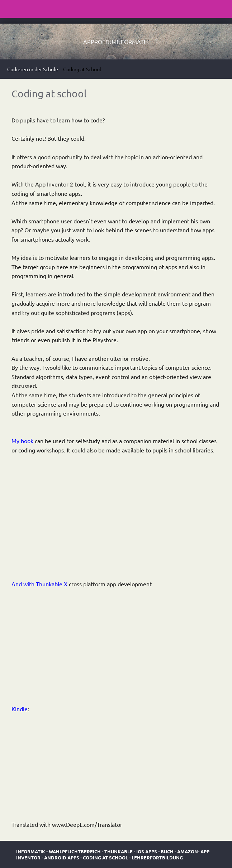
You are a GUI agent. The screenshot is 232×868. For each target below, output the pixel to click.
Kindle (20, 709)
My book (22, 441)
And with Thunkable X (39, 584)
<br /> (33, 516)
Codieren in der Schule (33, 69)
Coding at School (82, 69)
